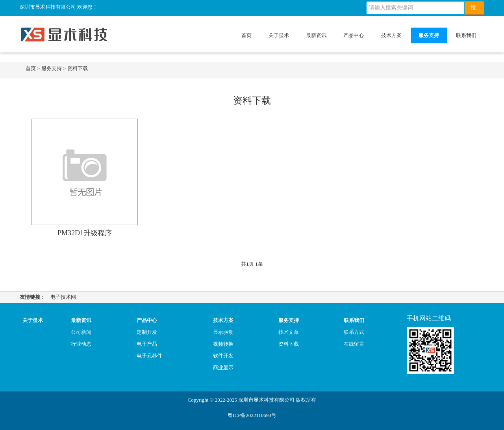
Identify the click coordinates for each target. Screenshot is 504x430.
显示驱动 (223, 332)
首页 (246, 35)
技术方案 (391, 35)
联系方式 (354, 332)
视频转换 (223, 344)
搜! (474, 8)
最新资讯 (316, 35)
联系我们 (466, 35)
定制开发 (147, 332)
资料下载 (78, 68)
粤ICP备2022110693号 (252, 415)
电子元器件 (149, 356)
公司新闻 (81, 332)
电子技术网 (63, 297)
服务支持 (429, 35)
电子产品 (147, 344)
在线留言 (354, 344)
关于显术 (279, 35)
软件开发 (223, 356)
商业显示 (223, 368)
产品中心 (354, 35)
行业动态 (81, 344)
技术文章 (289, 332)
